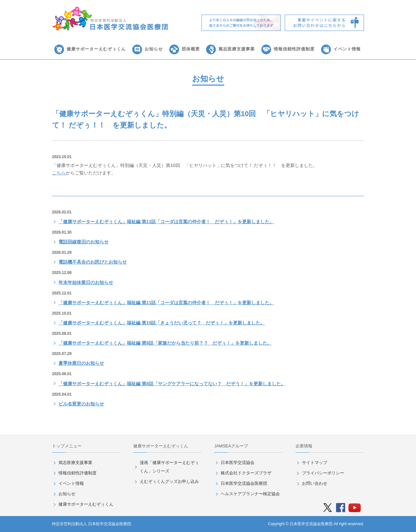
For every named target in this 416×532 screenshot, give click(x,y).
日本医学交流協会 (238, 463)
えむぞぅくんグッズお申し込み (169, 481)
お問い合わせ (315, 483)
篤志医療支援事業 (237, 49)
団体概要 (191, 49)
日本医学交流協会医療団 (244, 483)
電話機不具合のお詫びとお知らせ (93, 262)
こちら (59, 173)
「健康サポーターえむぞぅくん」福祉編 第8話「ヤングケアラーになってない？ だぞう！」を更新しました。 (172, 384)
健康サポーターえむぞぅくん (96, 49)
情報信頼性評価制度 (294, 49)
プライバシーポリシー (323, 473)
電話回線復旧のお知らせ (84, 242)
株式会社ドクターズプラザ (246, 473)
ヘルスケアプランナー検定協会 (250, 494)
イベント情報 (347, 49)
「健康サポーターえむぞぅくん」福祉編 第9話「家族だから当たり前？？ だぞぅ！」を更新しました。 (165, 343)
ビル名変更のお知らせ (81, 404)
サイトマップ (315, 463)
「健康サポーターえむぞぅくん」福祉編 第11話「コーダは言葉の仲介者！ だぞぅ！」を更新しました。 (166, 222)
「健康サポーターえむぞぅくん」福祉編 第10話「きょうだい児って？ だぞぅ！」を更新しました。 (162, 323)
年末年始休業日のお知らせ (86, 282)
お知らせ (154, 49)
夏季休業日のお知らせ (81, 363)
